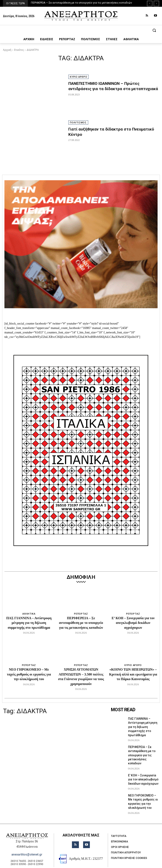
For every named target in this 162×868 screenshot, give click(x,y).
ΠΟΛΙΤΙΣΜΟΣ (78, 122)
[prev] (150, 3)
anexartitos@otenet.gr (27, 838)
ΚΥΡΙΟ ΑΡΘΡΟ (78, 77)
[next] (156, 3)
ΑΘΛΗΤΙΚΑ (29, 614)
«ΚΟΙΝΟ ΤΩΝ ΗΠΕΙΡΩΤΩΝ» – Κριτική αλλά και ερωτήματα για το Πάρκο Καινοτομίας (133, 674)
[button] (81, 30)
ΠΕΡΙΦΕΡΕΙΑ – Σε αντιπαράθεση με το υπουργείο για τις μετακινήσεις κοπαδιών (82, 3)
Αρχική (7, 50)
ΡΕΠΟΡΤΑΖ (81, 614)
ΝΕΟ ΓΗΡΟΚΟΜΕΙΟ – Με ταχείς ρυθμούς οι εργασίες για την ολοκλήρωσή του (29, 674)
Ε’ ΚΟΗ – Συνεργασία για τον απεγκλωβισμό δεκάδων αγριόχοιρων (133, 623)
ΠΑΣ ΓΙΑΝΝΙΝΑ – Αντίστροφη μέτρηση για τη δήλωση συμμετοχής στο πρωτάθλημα (29, 623)
